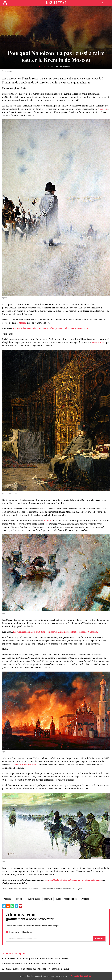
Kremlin (48, 521)
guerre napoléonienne (66, 899)
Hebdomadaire (14, 932)
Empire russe (34, 899)
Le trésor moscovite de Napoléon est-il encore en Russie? (31, 964)
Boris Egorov (66, 66)
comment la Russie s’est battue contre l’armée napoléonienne (73, 880)
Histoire (43, 66)
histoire (20, 899)
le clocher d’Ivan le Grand (24, 765)
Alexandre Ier (98, 343)
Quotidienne (27, 932)
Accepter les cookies (81, 976)
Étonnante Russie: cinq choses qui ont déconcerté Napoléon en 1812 (36, 969)
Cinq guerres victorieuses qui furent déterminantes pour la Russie (35, 959)
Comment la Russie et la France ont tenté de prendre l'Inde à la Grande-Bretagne (51, 328)
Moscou (23, 323)
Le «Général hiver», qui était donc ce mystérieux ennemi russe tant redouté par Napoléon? (56, 632)
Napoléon (102, 109)
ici (49, 976)
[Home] (5, 3)
